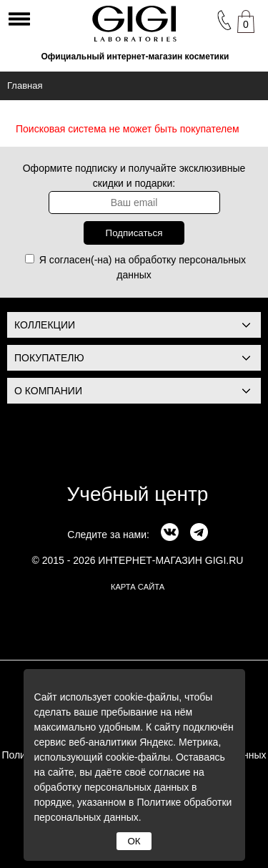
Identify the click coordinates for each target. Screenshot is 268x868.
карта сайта (138, 587)
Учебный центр (138, 494)
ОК (134, 841)
